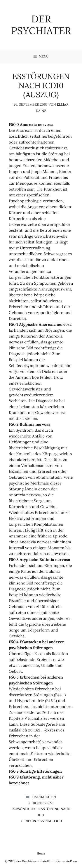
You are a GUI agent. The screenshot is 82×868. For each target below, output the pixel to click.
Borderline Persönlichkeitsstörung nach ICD (41, 809)
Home (41, 853)
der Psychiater (41, 25)
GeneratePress (67, 861)
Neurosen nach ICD (44, 821)
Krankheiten (44, 797)
